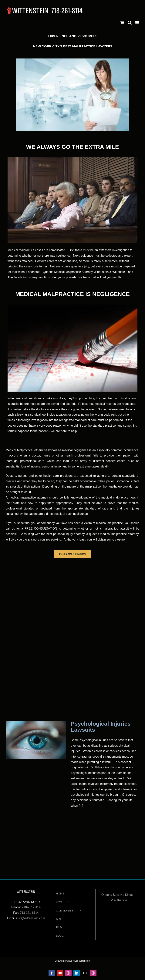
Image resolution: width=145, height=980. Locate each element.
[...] (81, 806)
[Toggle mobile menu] (137, 23)
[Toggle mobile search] (130, 23)
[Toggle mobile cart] (122, 23)
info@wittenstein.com (31, 918)
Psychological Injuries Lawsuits (101, 727)
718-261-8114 (31, 907)
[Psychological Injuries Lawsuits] (36, 740)
